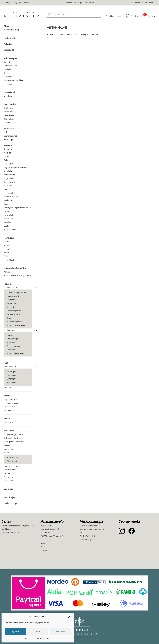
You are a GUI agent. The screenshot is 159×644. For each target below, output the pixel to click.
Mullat (7, 453)
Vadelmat (11, 350)
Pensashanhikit (13, 314)
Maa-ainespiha (13, 458)
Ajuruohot (8, 149)
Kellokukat (8, 171)
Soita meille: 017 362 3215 (141, 3)
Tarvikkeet (9, 431)
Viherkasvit (9, 96)
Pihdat (7, 253)
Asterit (7, 156)
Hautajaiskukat (10, 66)
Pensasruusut (10, 407)
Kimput (7, 62)
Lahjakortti (9, 50)
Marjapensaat (10, 330)
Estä (38, 631)
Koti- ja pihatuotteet (13, 438)
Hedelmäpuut (10, 367)
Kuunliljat (8, 186)
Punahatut (8, 215)
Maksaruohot (10, 193)
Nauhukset (8, 200)
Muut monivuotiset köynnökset (17, 276)
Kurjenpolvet (9, 182)
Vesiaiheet (8, 481)
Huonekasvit (10, 92)
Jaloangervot (10, 164)
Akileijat (7, 153)
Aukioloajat (9, 497)
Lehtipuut (8, 387)
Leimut (7, 189)
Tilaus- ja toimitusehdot (90, 526)
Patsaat (7, 473)
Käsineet (8, 445)
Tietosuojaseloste (43, 638)
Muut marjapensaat (15, 353)
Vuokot (7, 226)
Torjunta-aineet (11, 470)
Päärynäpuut (12, 382)
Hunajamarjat (13, 339)
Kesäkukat (8, 112)
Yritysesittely (12, 3)
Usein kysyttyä (11, 503)
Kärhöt (7, 272)
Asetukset (60, 631)
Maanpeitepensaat (15, 322)
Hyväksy (15, 631)
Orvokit (7, 204)
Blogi (6, 26)
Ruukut (7, 419)
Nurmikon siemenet (12, 466)
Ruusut (7, 396)
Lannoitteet (9, 449)
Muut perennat (10, 230)
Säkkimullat (12, 461)
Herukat (10, 335)
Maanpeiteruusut (11, 403)
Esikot (6, 160)
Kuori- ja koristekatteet (14, 442)
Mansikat (11, 342)
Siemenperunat (10, 136)
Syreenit (10, 318)
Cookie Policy (30, 638)
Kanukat (10, 307)
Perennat (8, 146)
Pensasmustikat (14, 346)
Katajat (7, 242)
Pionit (6, 211)
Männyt (7, 249)
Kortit (6, 73)
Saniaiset (8, 222)
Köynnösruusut (10, 399)
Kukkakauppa (10, 58)
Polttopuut (9, 477)
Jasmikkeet (12, 303)
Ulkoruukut (9, 422)
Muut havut (9, 260)
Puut (6, 363)
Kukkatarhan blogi (12, 30)
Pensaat (8, 284)
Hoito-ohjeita (10, 38)
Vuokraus (8, 489)
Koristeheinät (10, 123)
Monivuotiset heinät (13, 197)
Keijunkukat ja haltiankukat (15, 167)
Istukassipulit (10, 140)
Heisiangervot (13, 296)
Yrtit (6, 132)
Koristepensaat (10, 288)
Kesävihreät (9, 115)
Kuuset (7, 245)
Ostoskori (149, 16)
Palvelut (8, 44)
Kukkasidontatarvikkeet (14, 80)
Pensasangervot (14, 311)
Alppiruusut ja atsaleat (17, 292)
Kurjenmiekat (9, 178)
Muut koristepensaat (16, 325)
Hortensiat (12, 300)
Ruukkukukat (10, 104)
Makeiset (8, 84)
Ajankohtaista (25, 3)
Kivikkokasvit (9, 175)
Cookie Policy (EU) (88, 536)
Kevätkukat (9, 108)
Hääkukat (8, 69)
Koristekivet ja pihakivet (14, 434)
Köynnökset (9, 119)
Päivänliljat (9, 219)
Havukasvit (9, 238)
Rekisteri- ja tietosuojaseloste (93, 529)
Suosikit (134, 16)
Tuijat (6, 256)
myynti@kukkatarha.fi (50, 529)
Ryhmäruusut (10, 410)
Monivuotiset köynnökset (15, 268)
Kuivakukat (8, 77)
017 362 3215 (46, 526)
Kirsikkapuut (12, 371)
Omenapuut (12, 379)
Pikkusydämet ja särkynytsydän (17, 208)
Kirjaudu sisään (116, 16)
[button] (69, 617)
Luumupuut (12, 375)
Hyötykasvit (9, 129)
